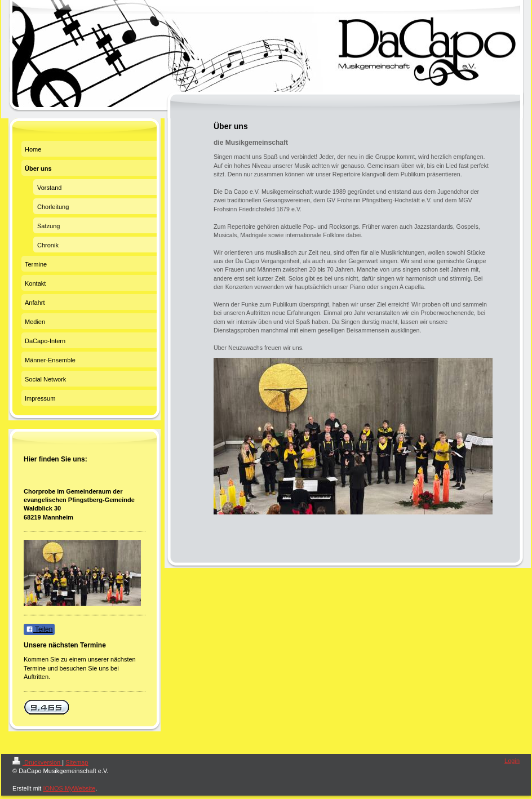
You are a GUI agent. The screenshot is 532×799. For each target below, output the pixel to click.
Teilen (39, 629)
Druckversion (37, 762)
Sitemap (77, 762)
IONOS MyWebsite (69, 788)
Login (512, 761)
